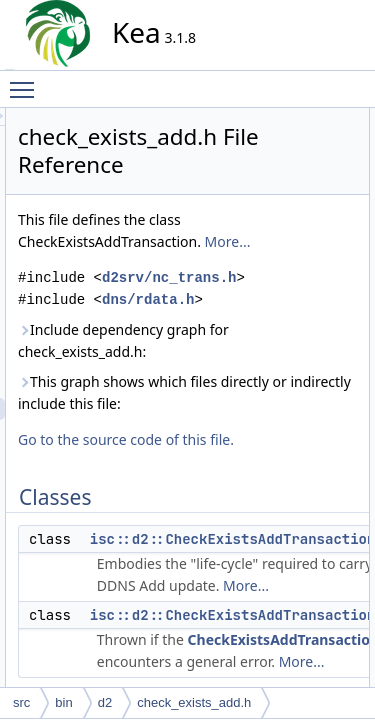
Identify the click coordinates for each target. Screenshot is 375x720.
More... (221, 285)
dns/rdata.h (252, 387)
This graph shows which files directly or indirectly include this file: (267, 524)
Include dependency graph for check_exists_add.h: (270, 439)
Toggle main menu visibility (27, 81)
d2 (105, 702)
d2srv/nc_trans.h (273, 343)
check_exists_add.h (194, 702)
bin (63, 702)
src (21, 702)
